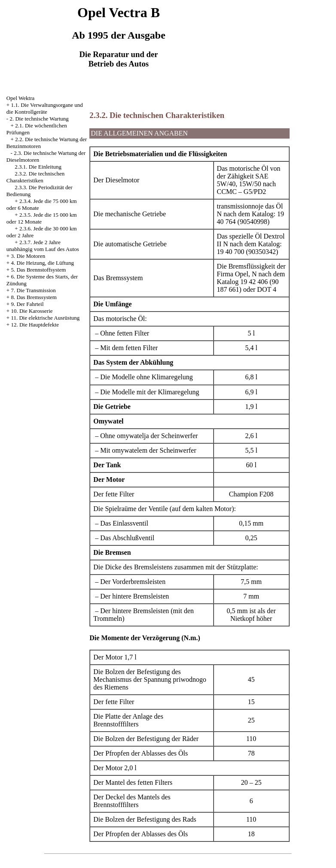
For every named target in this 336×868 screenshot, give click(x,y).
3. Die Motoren (28, 256)
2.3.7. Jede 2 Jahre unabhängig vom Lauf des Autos (43, 246)
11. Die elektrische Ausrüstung (45, 318)
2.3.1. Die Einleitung (38, 167)
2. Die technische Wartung (39, 119)
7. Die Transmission (33, 290)
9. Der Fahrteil (27, 304)
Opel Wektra (21, 98)
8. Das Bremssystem (34, 297)
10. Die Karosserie (32, 311)
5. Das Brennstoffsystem (38, 270)
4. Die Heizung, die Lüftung (42, 263)
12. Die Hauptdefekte (35, 325)
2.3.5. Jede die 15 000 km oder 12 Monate (42, 218)
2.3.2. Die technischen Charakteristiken (35, 177)
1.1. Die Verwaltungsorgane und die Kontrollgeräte (45, 108)
